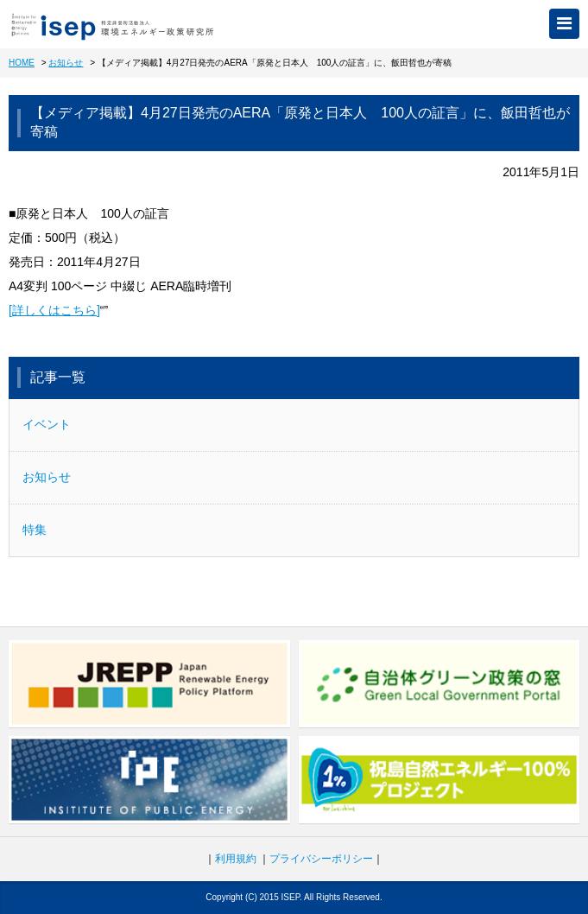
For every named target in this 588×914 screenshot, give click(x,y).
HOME (22, 63)
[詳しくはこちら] (54, 310)
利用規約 (236, 859)
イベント (47, 424)
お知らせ (66, 63)
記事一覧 (58, 377)
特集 (35, 530)
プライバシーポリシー (321, 859)
